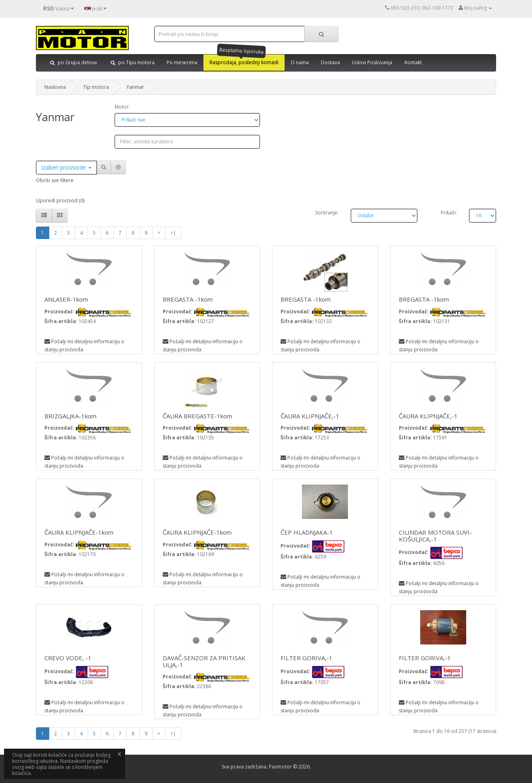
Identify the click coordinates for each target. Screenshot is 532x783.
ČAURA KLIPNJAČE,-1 (310, 416)
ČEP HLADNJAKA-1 (307, 532)
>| (173, 233)
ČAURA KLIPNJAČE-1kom (79, 532)
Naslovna (55, 87)
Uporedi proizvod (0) (60, 200)
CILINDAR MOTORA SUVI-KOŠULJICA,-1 (435, 536)
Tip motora (96, 87)
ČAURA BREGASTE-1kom (197, 416)
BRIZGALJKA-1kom (70, 416)
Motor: (122, 107)
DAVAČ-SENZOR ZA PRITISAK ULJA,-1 (204, 661)
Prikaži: (449, 213)
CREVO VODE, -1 (68, 658)
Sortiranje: (327, 213)
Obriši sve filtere (55, 180)
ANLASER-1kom (66, 299)
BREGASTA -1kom (188, 299)
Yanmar (135, 87)
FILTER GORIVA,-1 (307, 658)
